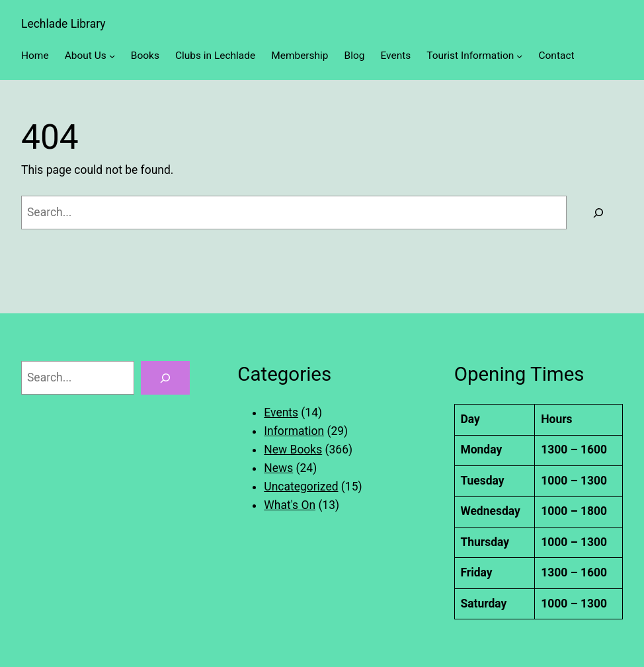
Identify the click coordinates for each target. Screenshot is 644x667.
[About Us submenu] (112, 56)
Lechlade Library (63, 24)
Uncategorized (301, 487)
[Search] (598, 213)
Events (281, 412)
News (278, 468)
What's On (290, 505)
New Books (293, 450)
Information (294, 431)
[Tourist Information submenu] (519, 56)
